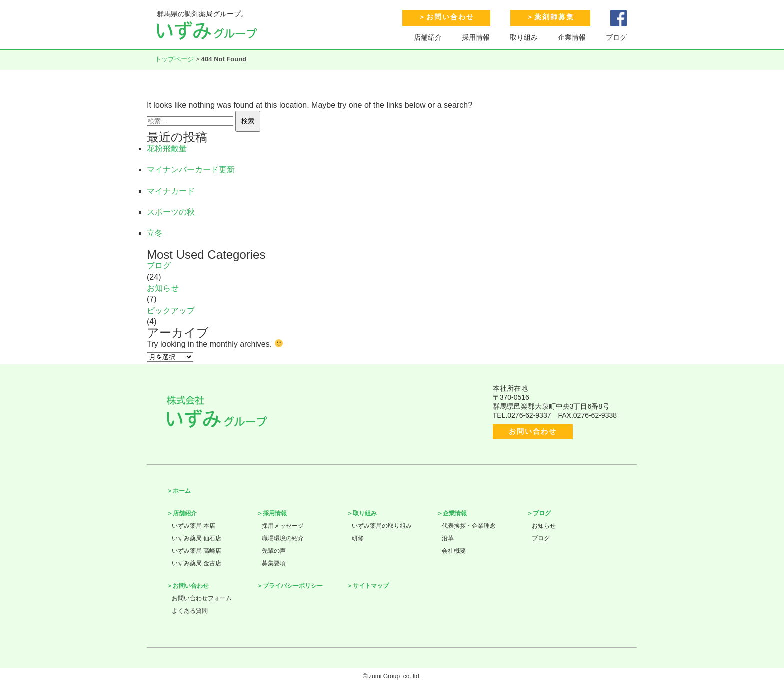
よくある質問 (190, 611)
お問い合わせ (450, 17)
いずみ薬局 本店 (194, 526)
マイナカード (171, 191)
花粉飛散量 (167, 149)
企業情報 (572, 37)
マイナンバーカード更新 (191, 170)
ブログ (616, 37)
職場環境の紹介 (283, 538)
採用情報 (476, 37)
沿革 (448, 538)
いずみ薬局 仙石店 (197, 538)
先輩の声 (274, 551)
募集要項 (274, 563)
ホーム (182, 491)
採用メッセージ (283, 526)
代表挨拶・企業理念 (469, 526)
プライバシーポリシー (293, 586)
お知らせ (163, 288)
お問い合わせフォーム (202, 598)
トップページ (174, 59)
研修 (358, 538)
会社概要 (454, 551)
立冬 (155, 233)
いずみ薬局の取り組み (382, 526)
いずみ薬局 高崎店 (197, 551)
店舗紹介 (428, 37)
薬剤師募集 (554, 17)
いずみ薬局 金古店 (197, 563)
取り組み (524, 37)
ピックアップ (171, 311)
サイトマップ (371, 586)
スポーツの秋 (171, 212)
